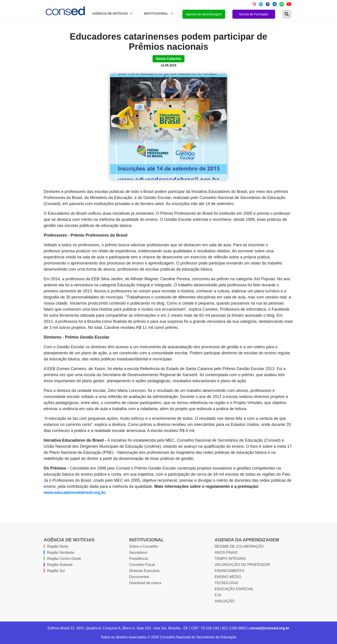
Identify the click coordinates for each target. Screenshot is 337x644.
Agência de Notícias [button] (110, 14)
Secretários (138, 552)
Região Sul (56, 571)
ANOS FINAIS (226, 552)
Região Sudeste (60, 565)
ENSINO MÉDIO (228, 577)
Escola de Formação (254, 14)
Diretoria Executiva (144, 571)
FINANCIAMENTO (229, 571)
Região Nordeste (61, 552)
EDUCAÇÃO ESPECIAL (234, 589)
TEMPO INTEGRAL (230, 559)
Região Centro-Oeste (64, 559)
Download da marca (145, 583)
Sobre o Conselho (144, 546)
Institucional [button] (157, 14)
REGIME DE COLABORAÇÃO (239, 546)
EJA (218, 595)
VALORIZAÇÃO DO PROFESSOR (242, 565)
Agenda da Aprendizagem (204, 14)
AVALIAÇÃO (225, 601)
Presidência (139, 559)
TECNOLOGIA (226, 583)
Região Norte (58, 546)
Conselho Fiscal (142, 565)
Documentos (139, 577)
